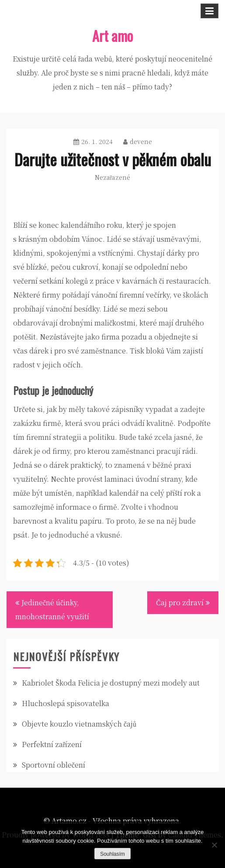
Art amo (112, 36)
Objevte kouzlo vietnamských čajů (79, 724)
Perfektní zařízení (52, 744)
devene (138, 141)
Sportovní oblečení (54, 765)
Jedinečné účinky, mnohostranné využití (52, 609)
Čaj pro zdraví (180, 602)
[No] (214, 845)
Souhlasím (112, 854)
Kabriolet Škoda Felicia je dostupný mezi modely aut (111, 683)
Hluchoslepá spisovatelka (66, 703)
